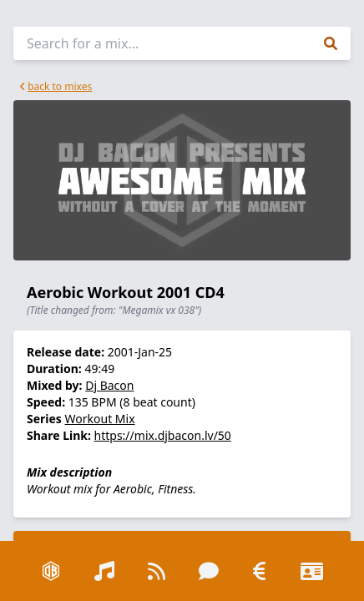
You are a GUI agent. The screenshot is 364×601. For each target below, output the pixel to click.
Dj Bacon (109, 385)
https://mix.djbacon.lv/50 (163, 435)
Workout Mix (100, 419)
